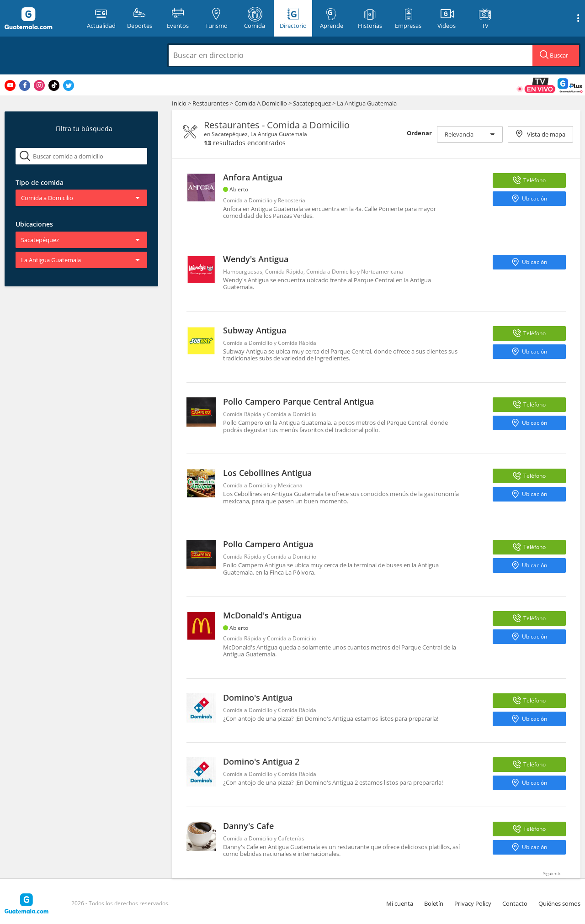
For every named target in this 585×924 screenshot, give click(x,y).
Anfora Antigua (253, 177)
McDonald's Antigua (262, 615)
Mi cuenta (400, 903)
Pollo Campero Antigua (268, 544)
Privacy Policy (473, 903)
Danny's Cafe (248, 826)
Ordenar (419, 133)
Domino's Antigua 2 (261, 761)
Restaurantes (211, 103)
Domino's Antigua (258, 697)
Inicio (179, 103)
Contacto (515, 903)
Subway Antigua (255, 330)
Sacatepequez (312, 103)
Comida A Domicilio (261, 103)
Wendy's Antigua (256, 259)
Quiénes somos (559, 903)
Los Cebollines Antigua (267, 473)
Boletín (434, 903)
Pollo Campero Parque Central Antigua (298, 401)
